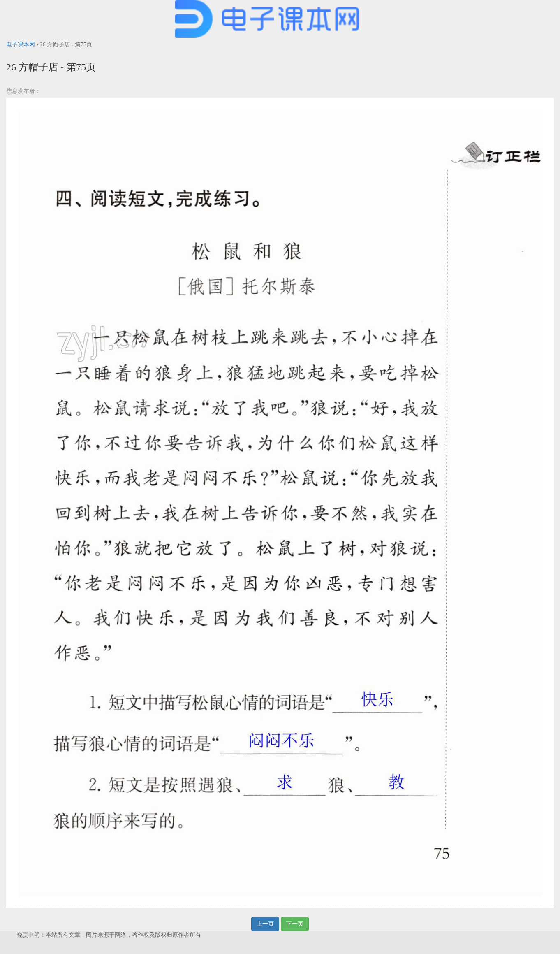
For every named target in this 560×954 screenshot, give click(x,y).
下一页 (295, 924)
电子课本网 (21, 45)
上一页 (265, 924)
